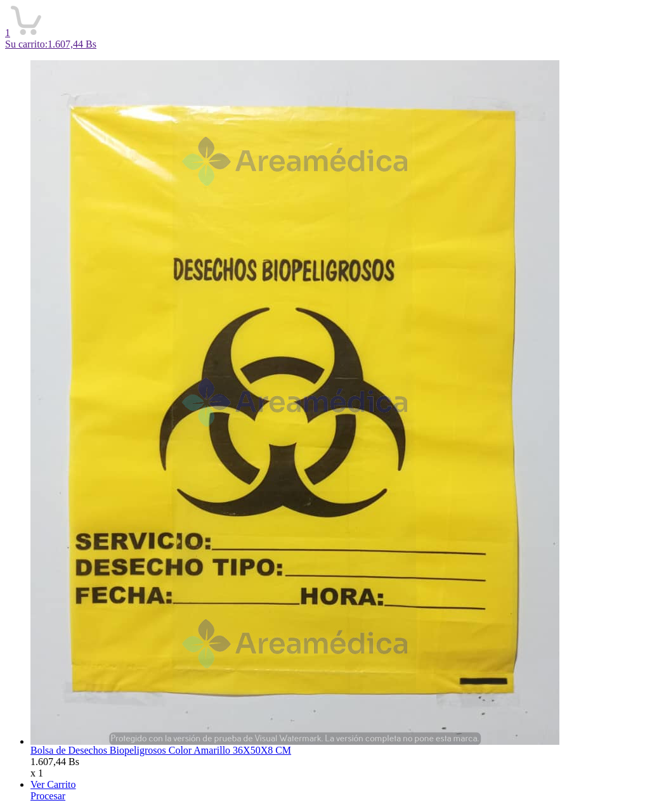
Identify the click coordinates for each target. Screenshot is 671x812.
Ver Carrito (53, 784)
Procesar (48, 796)
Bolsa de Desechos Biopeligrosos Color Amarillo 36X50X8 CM (161, 750)
